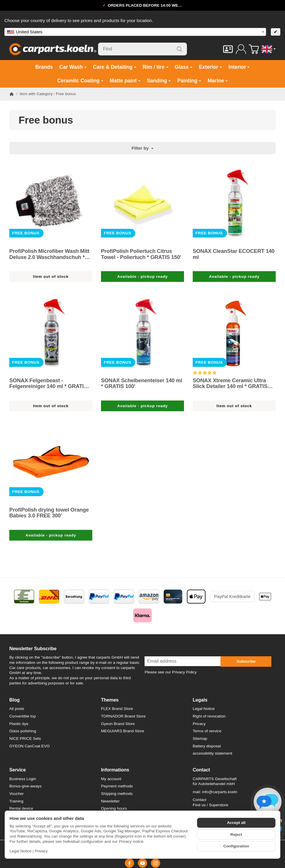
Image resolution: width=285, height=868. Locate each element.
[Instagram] (156, 863)
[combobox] (135, 32)
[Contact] (228, 49)
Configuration (236, 846)
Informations (115, 770)
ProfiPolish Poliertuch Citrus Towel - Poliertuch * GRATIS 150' (141, 254)
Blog (15, 700)
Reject (236, 835)
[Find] (142, 49)
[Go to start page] (53, 49)
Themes (110, 700)
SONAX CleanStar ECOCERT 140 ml (234, 254)
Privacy (41, 851)
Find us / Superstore (210, 805)
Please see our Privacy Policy (171, 672)
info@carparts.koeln (220, 792)
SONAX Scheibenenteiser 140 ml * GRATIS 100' (141, 383)
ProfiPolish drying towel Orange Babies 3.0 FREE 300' (49, 513)
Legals (200, 700)
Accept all (236, 823)
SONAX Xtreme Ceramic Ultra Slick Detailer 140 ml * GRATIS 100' (230, 383)
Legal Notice (21, 851)
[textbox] (135, 32)
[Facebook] (129, 863)
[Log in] (241, 49)
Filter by (142, 148)
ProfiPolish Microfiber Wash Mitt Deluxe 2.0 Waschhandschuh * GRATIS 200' (49, 254)
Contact (201, 770)
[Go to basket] (254, 49)
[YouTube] (142, 863)
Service (18, 770)
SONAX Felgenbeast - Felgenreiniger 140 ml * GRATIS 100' (48, 383)
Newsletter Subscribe (33, 648)
